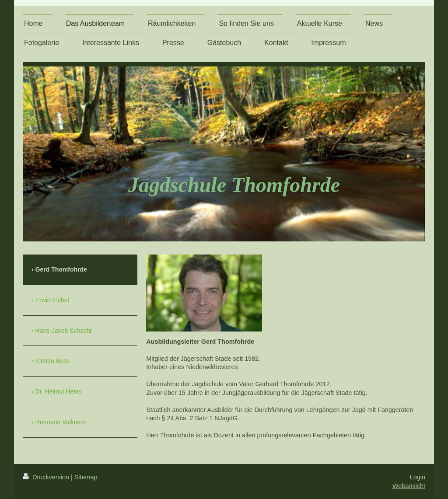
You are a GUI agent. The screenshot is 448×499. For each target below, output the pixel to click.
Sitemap (86, 477)
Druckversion (47, 477)
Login (418, 477)
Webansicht (409, 486)
